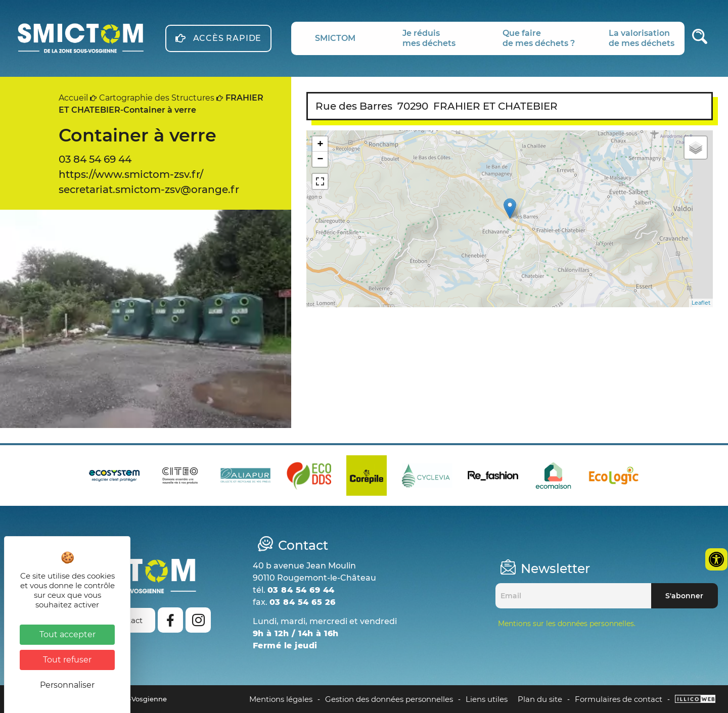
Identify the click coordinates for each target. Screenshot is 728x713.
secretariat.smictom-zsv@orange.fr (149, 189)
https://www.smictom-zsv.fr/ (131, 174)
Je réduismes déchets (429, 38)
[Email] (573, 596)
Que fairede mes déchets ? (539, 38)
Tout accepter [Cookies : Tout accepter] (67, 634)
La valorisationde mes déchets (642, 38)
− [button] (320, 159)
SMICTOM (335, 38)
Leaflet (701, 303)
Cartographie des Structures (157, 98)
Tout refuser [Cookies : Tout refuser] (67, 660)
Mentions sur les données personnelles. (567, 624)
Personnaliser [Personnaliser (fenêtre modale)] (67, 685)
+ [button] (320, 144)
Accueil (73, 98)
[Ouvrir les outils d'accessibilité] (716, 559)
